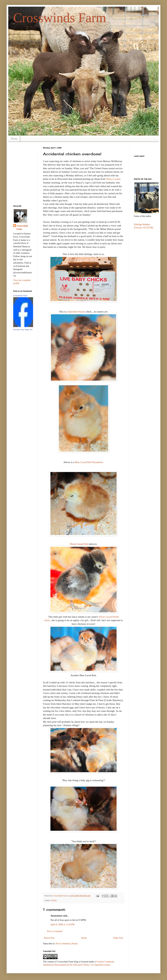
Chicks (54, 900)
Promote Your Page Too (23, 330)
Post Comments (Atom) (67, 944)
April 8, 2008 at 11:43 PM (63, 925)
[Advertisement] (24, 162)
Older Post (118, 938)
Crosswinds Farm (60, 18)
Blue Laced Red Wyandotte (89, 462)
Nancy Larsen (113, 179)
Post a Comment (55, 931)
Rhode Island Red (79, 544)
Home (14, 139)
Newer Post (49, 938)
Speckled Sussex (77, 312)
